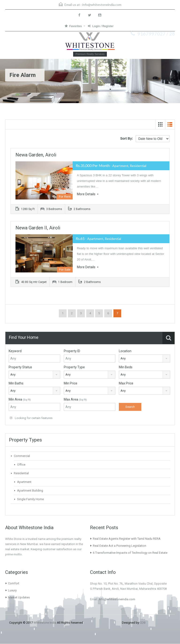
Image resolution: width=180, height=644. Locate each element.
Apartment (24, 482)
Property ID (72, 351)
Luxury (12, 590)
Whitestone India (45, 623)
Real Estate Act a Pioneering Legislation (120, 546)
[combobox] (145, 358)
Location (125, 351)
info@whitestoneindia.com (102, 5)
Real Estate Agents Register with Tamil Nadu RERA (127, 539)
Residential (21, 473)
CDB (143, 623)
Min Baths (16, 383)
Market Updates (19, 597)
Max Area (75, 399)
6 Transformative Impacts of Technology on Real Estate (130, 553)
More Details (88, 194)
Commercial (22, 456)
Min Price (71, 383)
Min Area (20, 399)
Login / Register (101, 26)
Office (21, 465)
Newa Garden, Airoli (36, 155)
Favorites (73, 26)
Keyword (15, 351)
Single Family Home (30, 499)
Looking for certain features (31, 418)
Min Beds (126, 367)
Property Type (74, 367)
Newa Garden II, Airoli (38, 228)
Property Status (20, 367)
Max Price (126, 383)
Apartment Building (30, 490)
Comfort (14, 583)
